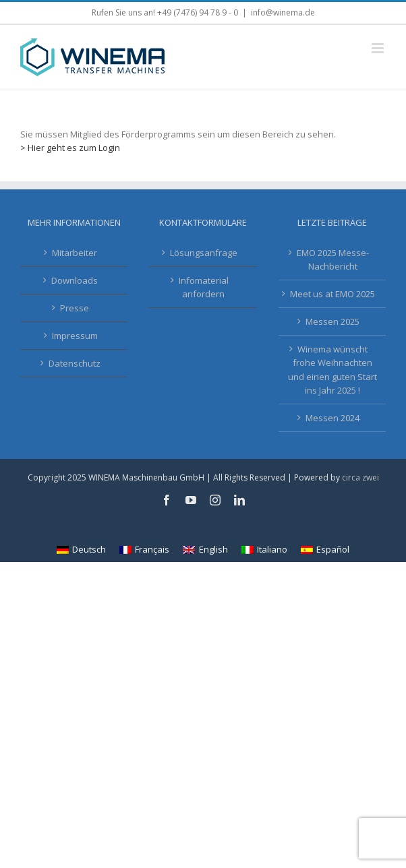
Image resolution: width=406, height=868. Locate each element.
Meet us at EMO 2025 (332, 294)
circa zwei (360, 477)
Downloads (75, 280)
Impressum (75, 336)
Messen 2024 (332, 418)
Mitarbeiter (75, 253)
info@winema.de (283, 12)
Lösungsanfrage (204, 253)
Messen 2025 (332, 321)
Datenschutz (75, 363)
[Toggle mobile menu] (379, 48)
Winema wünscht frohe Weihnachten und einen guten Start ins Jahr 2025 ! (332, 369)
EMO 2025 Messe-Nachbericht (333, 259)
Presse (75, 308)
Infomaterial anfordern (204, 287)
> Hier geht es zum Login (70, 148)
